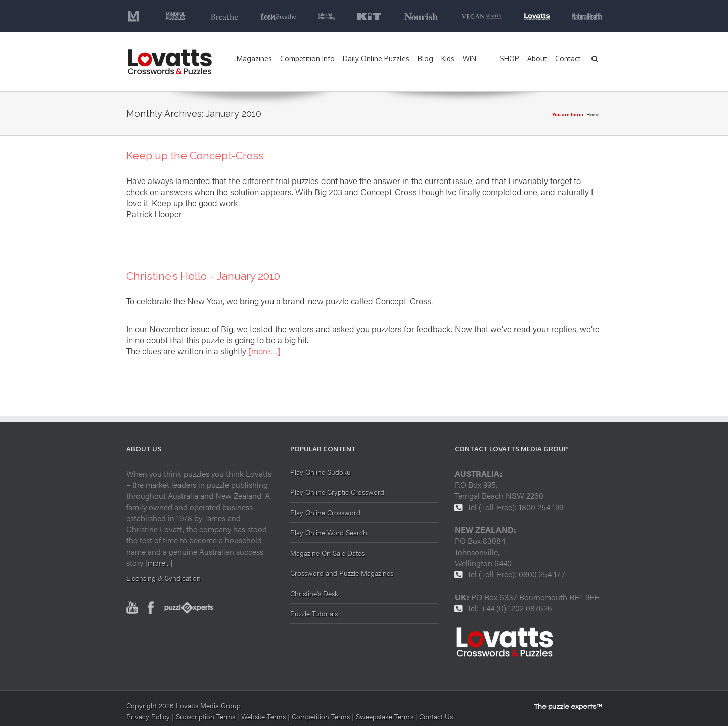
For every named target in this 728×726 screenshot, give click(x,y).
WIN (469, 58)
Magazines (254, 58)
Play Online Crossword (325, 512)
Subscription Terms (206, 716)
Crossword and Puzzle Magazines (342, 573)
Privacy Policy (148, 716)
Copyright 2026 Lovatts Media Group (184, 705)
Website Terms (263, 716)
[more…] (264, 351)
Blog (425, 58)
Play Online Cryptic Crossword (337, 492)
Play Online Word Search (329, 532)
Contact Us (436, 716)
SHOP (509, 58)
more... (159, 562)
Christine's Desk (314, 593)
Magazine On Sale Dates (327, 553)
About (537, 58)
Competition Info (307, 58)
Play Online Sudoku (321, 472)
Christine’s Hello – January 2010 (203, 276)
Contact (568, 58)
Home (593, 114)
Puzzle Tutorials (314, 613)
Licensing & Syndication (164, 578)
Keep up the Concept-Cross (195, 155)
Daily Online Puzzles (376, 58)
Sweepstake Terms (385, 716)
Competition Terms (322, 716)
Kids (448, 58)
